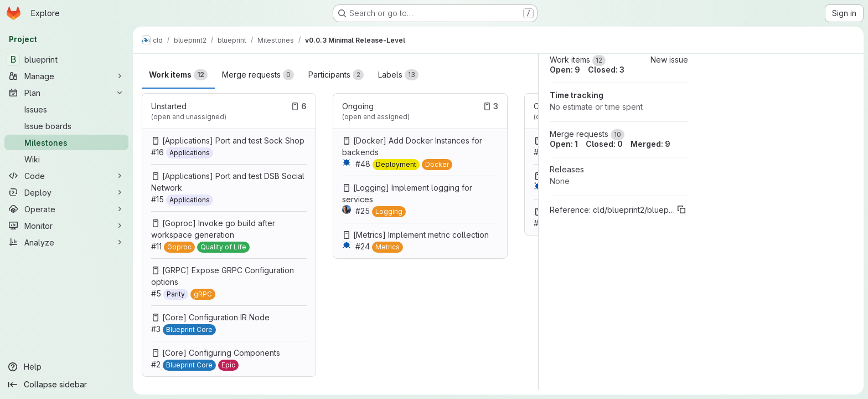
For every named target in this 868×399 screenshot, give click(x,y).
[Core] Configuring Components (221, 353)
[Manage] (66, 76)
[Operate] (66, 209)
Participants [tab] (336, 75)
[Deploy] (66, 192)
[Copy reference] (681, 209)
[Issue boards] (66, 126)
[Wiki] (66, 159)
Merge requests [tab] (258, 75)
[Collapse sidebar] (66, 385)
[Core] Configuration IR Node (216, 317)
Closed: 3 (606, 70)
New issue (669, 60)
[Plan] (66, 93)
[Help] (66, 367)
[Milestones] (66, 142)
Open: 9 (565, 70)
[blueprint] (66, 59)
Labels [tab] (398, 75)
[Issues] (66, 109)
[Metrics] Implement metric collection (421, 235)
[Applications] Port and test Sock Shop (233, 140)
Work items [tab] (178, 75)
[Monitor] (66, 226)
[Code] (66, 176)
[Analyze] (66, 242)
